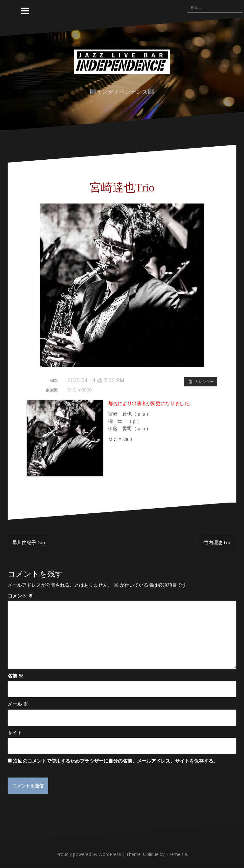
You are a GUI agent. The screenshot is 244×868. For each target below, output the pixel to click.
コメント (20, 596)
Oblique (151, 855)
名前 (15, 676)
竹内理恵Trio (218, 542)
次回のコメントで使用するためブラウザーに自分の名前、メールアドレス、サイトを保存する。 (115, 761)
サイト (15, 732)
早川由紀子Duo (29, 542)
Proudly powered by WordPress (89, 855)
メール (18, 704)
